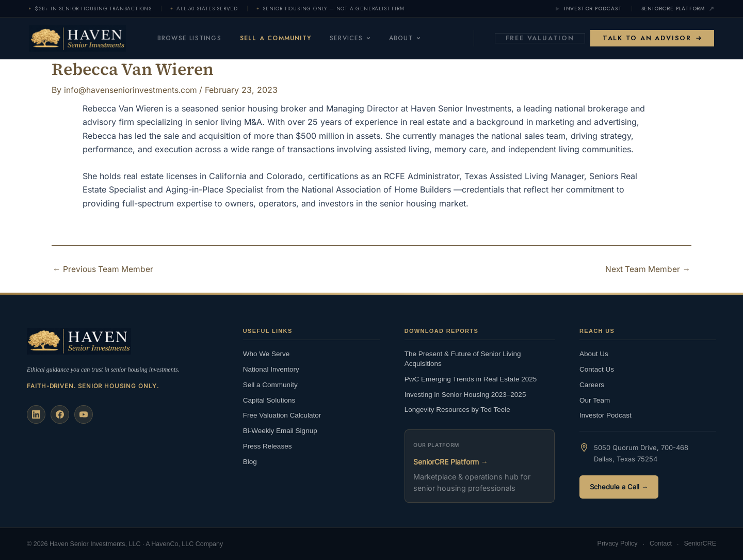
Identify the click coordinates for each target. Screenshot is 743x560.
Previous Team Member (104, 269)
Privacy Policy (618, 544)
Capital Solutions (269, 400)
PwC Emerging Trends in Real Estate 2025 (471, 379)
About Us (594, 353)
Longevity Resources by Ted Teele (457, 410)
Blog (250, 461)
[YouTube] (84, 414)
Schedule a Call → (619, 487)
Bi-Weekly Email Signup (280, 431)
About (416, 38)
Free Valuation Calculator (282, 415)
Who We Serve (266, 353)
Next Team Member (647, 269)
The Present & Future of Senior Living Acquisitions (463, 358)
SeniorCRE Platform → (451, 461)
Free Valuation (540, 38)
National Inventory (271, 369)
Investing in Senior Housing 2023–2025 (465, 394)
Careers (592, 384)
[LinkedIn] (36, 414)
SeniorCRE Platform (678, 9)
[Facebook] (60, 414)
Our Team (595, 400)
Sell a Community (286, 38)
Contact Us (597, 369)
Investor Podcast (588, 9)
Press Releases (268, 446)
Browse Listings (200, 38)
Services (361, 38)
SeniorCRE (700, 544)
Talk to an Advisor (652, 38)
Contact (661, 544)
